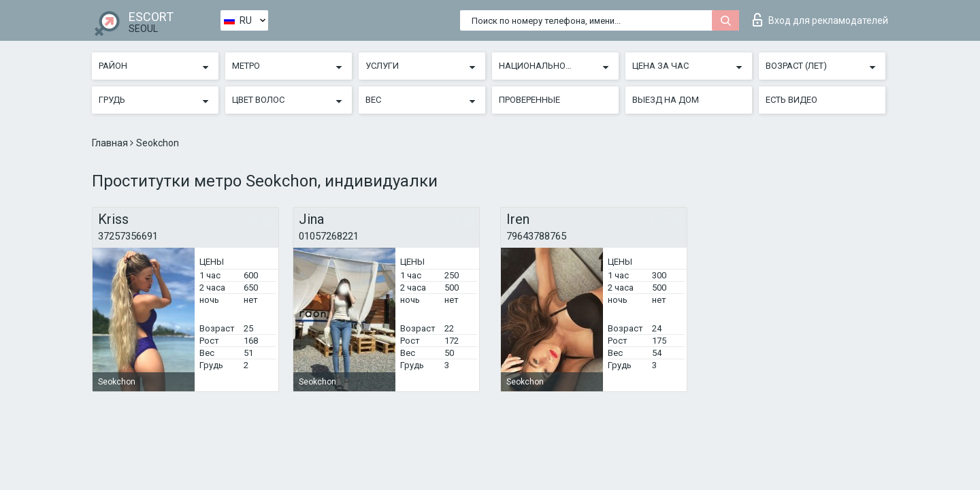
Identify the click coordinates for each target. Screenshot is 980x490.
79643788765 (536, 236)
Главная (111, 143)
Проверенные (529, 100)
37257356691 (128, 236)
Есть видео (791, 100)
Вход (820, 20)
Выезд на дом (666, 100)
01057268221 (329, 236)
